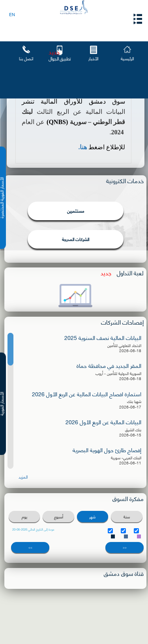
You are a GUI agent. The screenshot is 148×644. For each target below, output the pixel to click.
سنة (127, 517)
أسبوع (59, 517)
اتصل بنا (26, 58)
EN (12, 14)
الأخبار (93, 58)
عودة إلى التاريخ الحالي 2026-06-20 (33, 529)
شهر (92, 517)
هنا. (82, 147)
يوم (24, 517)
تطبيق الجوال (60, 58)
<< (125, 547)
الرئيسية (127, 58)
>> (30, 547)
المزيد (23, 477)
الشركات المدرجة (76, 239)
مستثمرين (76, 211)
